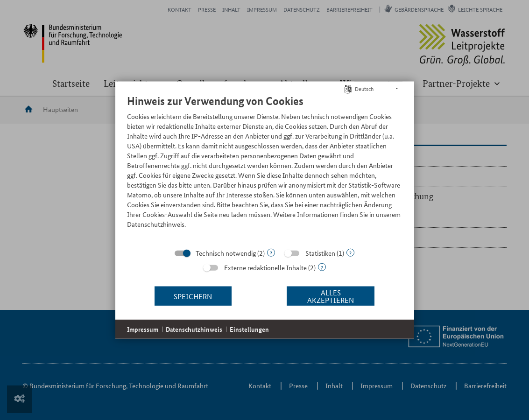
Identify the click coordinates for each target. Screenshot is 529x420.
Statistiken (320, 253)
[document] (265, 168)
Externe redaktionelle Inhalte (265, 267)
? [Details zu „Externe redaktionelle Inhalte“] (322, 267)
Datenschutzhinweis (194, 329)
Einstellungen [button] (249, 329)
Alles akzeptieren (331, 296)
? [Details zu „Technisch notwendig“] (271, 253)
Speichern (193, 296)
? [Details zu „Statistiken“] (350, 253)
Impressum (143, 329)
